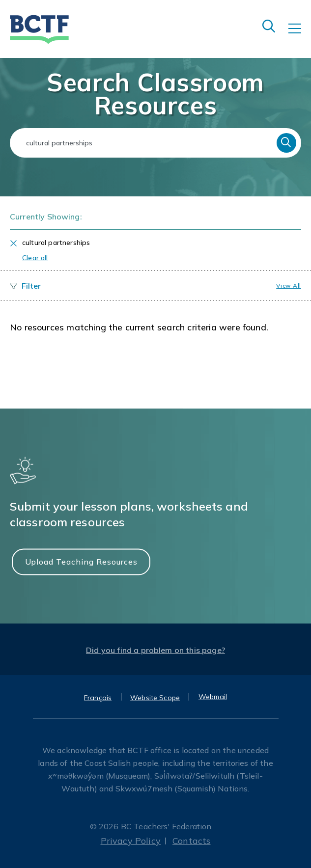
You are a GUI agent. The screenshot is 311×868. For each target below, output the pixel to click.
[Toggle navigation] (300, 35)
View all (289, 285)
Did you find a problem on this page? (155, 650)
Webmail (213, 697)
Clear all (35, 258)
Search (286, 143)
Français (98, 698)
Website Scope (155, 698)
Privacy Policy (131, 841)
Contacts (191, 841)
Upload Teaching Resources (81, 562)
